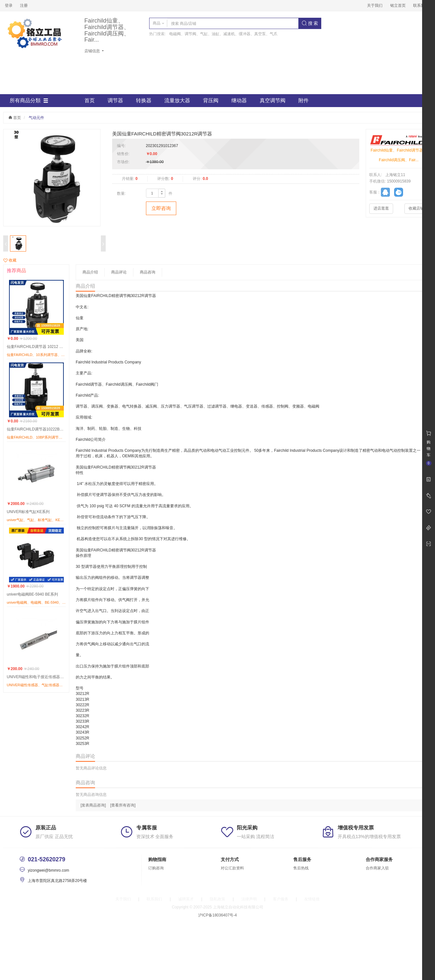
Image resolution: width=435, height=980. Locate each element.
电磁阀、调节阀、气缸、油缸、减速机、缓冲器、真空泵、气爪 (223, 34)
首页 (90, 100)
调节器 (115, 100)
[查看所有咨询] (123, 805)
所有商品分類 (29, 101)
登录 (9, 5)
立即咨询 (161, 208)
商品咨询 (148, 272)
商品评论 (119, 272)
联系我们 (421, 5)
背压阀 (211, 100)
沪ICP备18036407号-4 (217, 915)
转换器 (144, 100)
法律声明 (249, 899)
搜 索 (310, 23)
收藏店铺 (416, 208)
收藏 (10, 260)
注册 (24, 5)
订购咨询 (156, 868)
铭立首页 (398, 5)
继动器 (239, 100)
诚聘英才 (186, 899)
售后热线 (301, 868)
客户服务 (281, 899)
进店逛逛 (381, 208)
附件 (304, 100)
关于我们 (375, 5)
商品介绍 (90, 272)
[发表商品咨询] (93, 805)
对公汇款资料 (232, 868)
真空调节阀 (273, 100)
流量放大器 (177, 100)
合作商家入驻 (377, 868)
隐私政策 (217, 899)
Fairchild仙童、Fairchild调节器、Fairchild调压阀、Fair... (107, 30)
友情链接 (312, 899)
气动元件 (36, 118)
